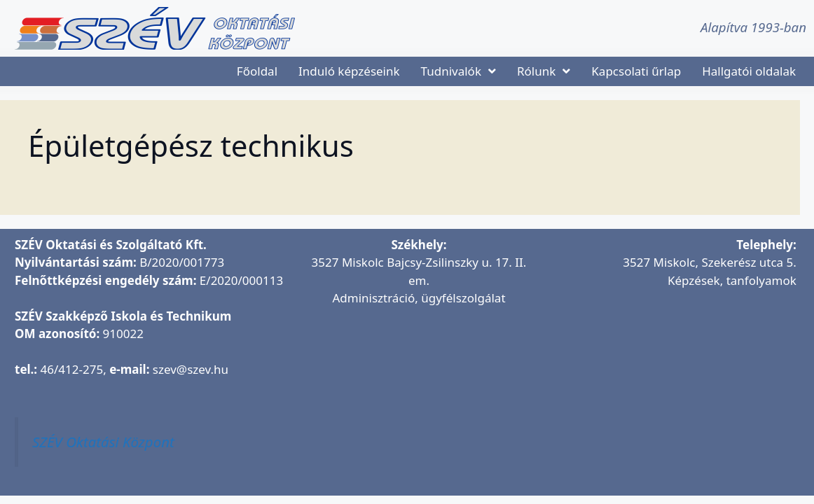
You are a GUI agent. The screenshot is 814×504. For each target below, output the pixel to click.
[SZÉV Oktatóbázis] (671, 384)
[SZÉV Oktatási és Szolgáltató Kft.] (419, 402)
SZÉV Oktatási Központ (103, 442)
